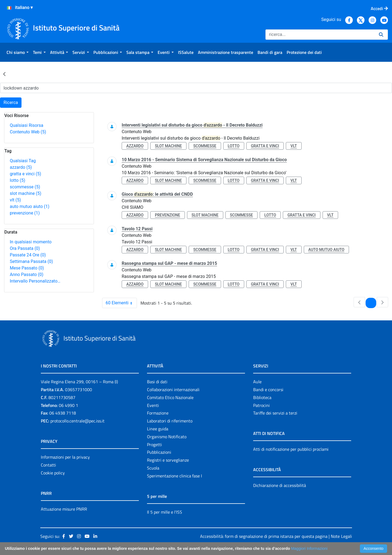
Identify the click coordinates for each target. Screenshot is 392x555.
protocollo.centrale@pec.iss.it (77, 421)
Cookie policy (53, 473)
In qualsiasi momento (31, 242)
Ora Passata (25, 248)
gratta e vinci (25, 174)
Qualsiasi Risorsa (27, 125)
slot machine (26, 193)
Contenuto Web (28, 132)
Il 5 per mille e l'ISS (165, 512)
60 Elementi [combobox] (121, 303)
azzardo (21, 167)
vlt (15, 200)
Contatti (48, 465)
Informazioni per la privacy (65, 457)
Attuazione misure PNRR (64, 509)
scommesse (25, 187)
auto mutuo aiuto (30, 206)
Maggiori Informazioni (309, 548)
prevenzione (25, 213)
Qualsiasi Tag (23, 161)
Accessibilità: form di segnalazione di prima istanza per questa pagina (264, 536)
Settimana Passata (31, 261)
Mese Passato (27, 268)
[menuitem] (18, 52)
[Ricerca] (320, 35)
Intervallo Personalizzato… (35, 281)
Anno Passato (27, 275)
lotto (17, 180)
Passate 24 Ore (28, 255)
